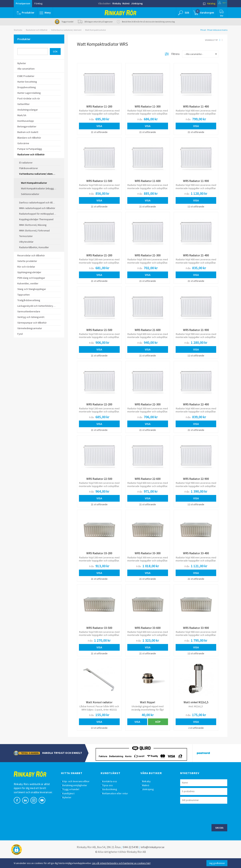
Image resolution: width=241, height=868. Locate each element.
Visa (99, 126)
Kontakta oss (111, 791)
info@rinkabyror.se (153, 856)
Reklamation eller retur (117, 803)
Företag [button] (38, 4)
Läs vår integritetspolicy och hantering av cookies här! (121, 863)
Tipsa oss (109, 795)
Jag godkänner (217, 863)
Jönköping (137, 4)
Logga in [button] (219, 4)
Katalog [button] (201, 4)
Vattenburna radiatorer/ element (66, 30)
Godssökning (111, 799)
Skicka (219, 837)
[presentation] (208, 823)
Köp (158, 730)
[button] (46, 13)
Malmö (126, 4)
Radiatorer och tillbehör (37, 30)
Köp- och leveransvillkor (78, 791)
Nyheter (69, 807)
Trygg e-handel (73, 799)
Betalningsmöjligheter (77, 795)
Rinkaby (117, 4)
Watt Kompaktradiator (96, 30)
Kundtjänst (70, 803)
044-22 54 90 (131, 856)
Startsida (18, 30)
